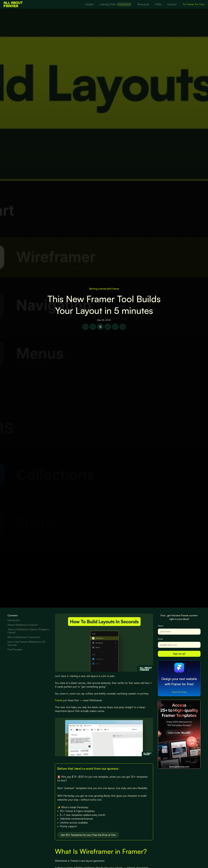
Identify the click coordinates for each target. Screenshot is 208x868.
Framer (59, 700)
